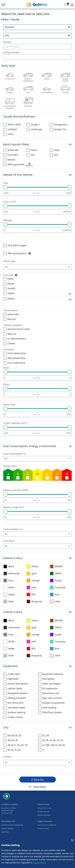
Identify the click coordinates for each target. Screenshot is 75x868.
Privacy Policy (39, 863)
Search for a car (44, 808)
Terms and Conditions (47, 825)
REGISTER (5, 832)
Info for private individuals (12, 825)
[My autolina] (72, 5)
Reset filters (40, 787)
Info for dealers (8, 829)
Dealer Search (44, 812)
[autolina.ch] (37, 5)
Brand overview (44, 815)
